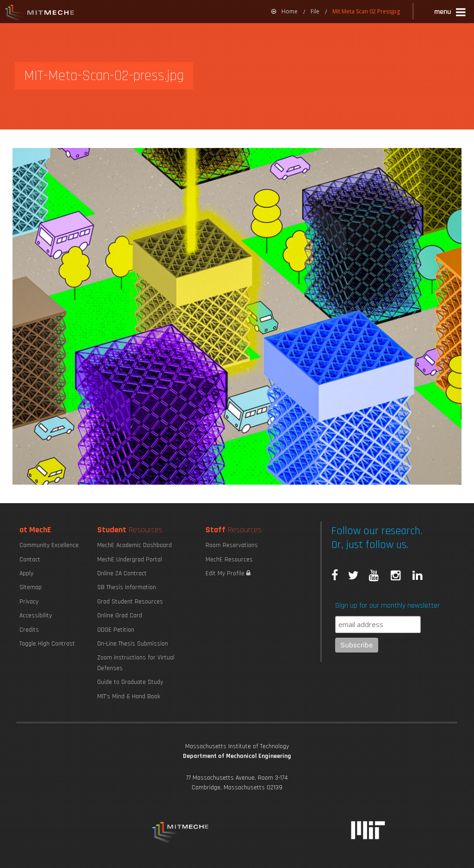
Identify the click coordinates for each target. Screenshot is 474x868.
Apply (26, 573)
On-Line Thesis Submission (133, 644)
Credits (29, 630)
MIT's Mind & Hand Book (129, 696)
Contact (30, 560)
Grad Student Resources (130, 602)
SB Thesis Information (127, 587)
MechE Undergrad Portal (130, 560)
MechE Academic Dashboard (134, 545)
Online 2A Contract (122, 573)
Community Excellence (49, 545)
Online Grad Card (120, 616)
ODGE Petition (116, 630)
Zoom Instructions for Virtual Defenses (136, 663)
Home (284, 11)
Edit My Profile (228, 573)
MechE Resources (229, 560)
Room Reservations (232, 545)
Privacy (29, 602)
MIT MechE (40, 14)
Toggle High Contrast (47, 644)
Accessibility (36, 616)
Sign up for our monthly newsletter (387, 606)
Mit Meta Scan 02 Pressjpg (366, 11)
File (315, 11)
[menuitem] (284, 12)
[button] (451, 13)
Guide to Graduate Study (130, 682)
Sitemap (31, 587)
